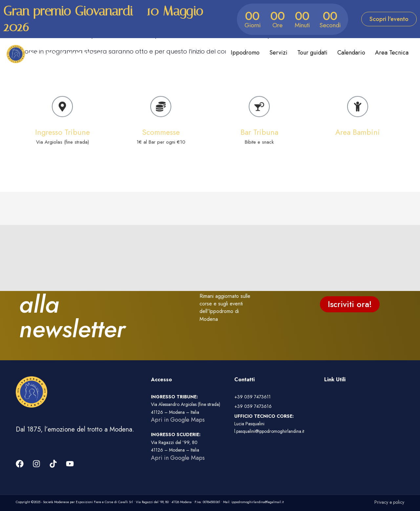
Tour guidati (312, 53)
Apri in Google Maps (178, 420)
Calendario (351, 53)
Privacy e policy (389, 502)
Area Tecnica (392, 53)
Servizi (278, 53)
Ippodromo (245, 53)
